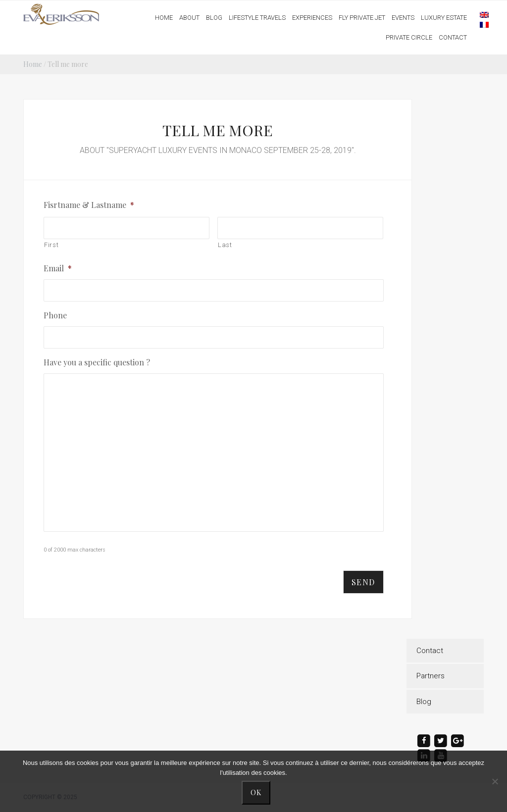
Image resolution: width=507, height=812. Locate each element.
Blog (424, 702)
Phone (55, 315)
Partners (431, 676)
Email (58, 268)
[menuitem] (479, 14)
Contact (430, 651)
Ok (256, 792)
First (51, 245)
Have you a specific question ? (97, 362)
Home (33, 64)
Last (225, 245)
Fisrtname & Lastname (89, 205)
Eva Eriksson (62, 14)
